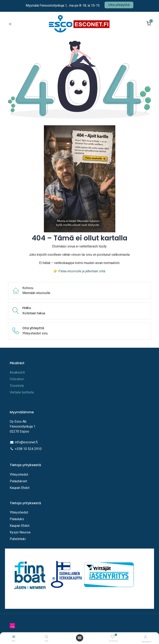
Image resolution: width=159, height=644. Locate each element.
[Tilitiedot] (145, 637)
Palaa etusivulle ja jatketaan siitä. (82, 271)
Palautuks (17, 519)
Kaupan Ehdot (20, 488)
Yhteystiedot (19, 475)
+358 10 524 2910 (28, 449)
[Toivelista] (113, 637)
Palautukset (18, 481)
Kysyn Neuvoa (20, 532)
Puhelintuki (18, 539)
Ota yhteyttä (119, 5)
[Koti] (14, 637)
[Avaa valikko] (79, 638)
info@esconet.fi (26, 442)
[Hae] (46, 637)
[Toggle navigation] (10, 24)
